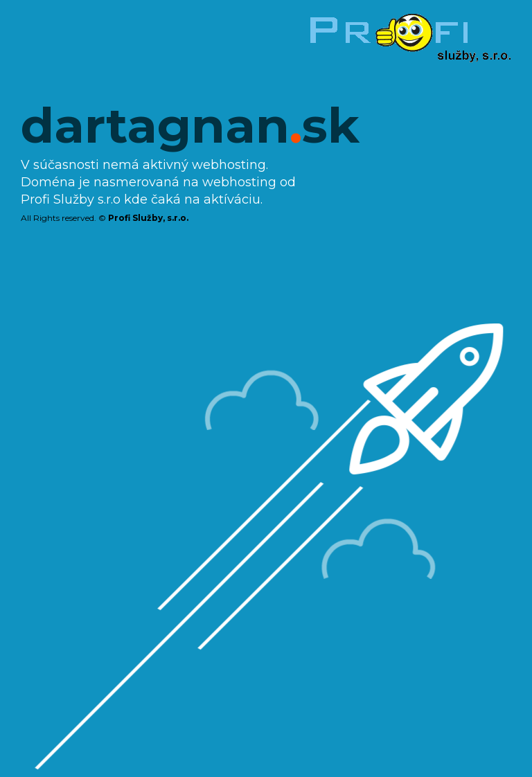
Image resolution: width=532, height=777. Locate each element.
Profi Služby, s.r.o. (148, 218)
